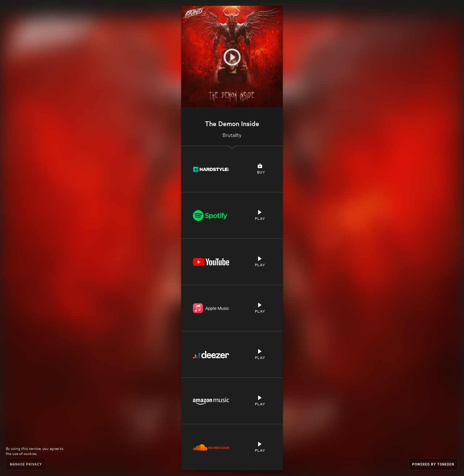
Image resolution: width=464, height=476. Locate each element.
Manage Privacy (26, 464)
